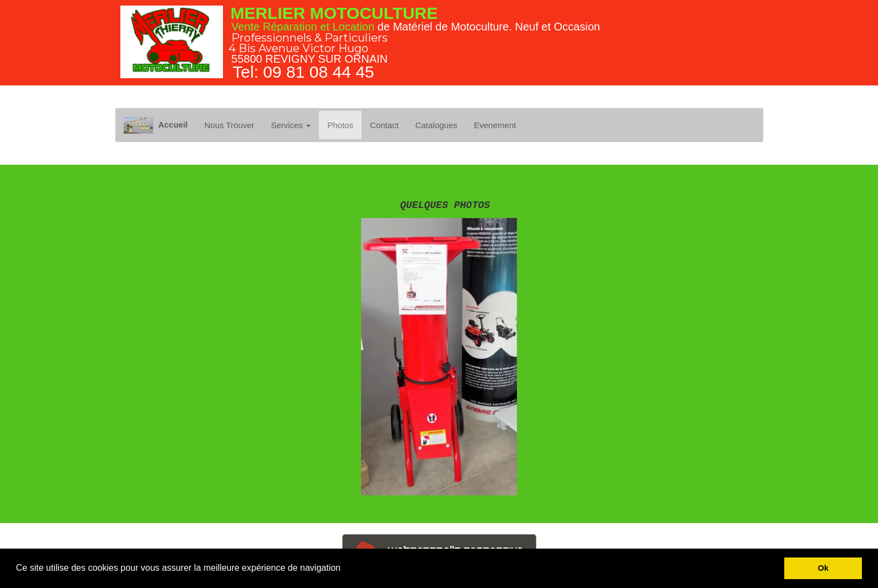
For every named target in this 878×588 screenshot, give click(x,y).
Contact (384, 125)
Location (353, 27)
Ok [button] (823, 568)
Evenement (495, 125)
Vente (245, 27)
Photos (340, 125)
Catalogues (437, 125)
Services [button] (291, 125)
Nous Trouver (229, 125)
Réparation (290, 27)
